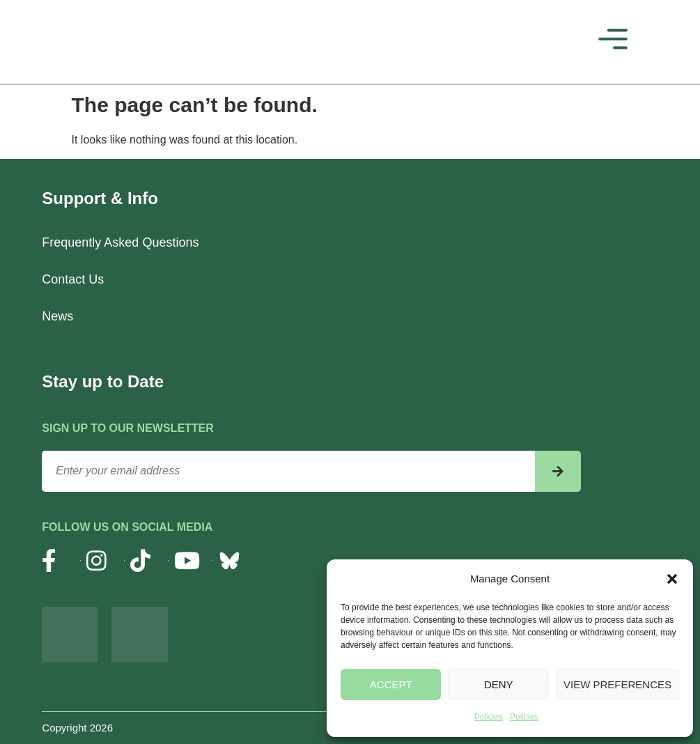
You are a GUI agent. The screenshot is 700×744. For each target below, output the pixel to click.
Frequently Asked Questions (120, 242)
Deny (499, 684)
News (57, 316)
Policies (489, 717)
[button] (672, 579)
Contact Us (73, 279)
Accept (391, 684)
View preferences (617, 684)
